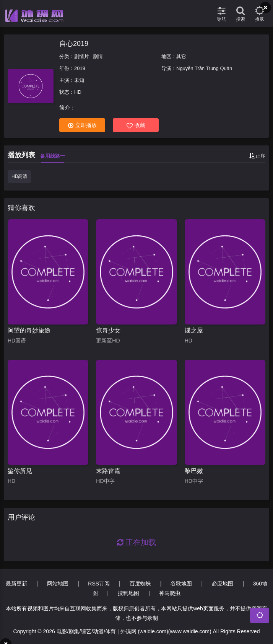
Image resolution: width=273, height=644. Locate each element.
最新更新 (16, 584)
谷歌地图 (181, 584)
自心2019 (74, 44)
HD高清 (19, 176)
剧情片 (82, 56)
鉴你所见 (20, 471)
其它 (181, 56)
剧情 (98, 56)
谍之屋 (194, 330)
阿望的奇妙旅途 (29, 330)
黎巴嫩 (194, 471)
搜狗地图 (128, 593)
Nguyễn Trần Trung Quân (204, 68)
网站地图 (58, 584)
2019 (80, 68)
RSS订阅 (99, 584)
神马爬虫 (170, 593)
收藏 (136, 125)
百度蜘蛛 (140, 584)
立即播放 (82, 125)
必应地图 (223, 584)
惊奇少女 (108, 330)
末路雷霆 (108, 471)
